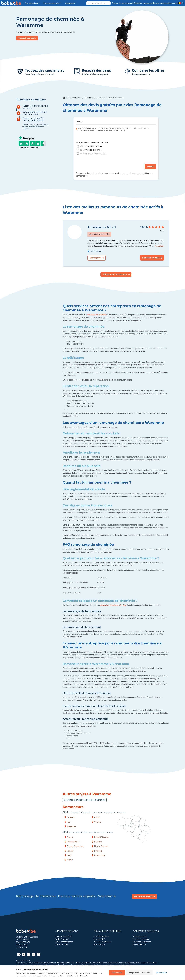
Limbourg (97, 851)
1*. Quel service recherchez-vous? (92, 143)
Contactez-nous (62, 944)
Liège (110, 98)
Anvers (69, 837)
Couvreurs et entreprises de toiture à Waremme (85, 800)
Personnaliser (162, 973)
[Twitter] (24, 954)
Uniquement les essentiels (140, 973)
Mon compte (99, 944)
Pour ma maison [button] (31, 3)
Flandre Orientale (100, 846)
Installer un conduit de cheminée (94, 153)
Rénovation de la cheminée (91, 150)
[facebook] (19, 954)
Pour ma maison (75, 98)
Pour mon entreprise (141, 939)
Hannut (96, 817)
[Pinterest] (34, 954)
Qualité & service (62, 939)
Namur (69, 860)
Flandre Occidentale (74, 846)
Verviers (96, 822)
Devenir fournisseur (102, 937)
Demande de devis (145, 896)
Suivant (150, 167)
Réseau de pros (139, 944)
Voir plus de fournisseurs (116, 274)
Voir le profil (97, 258)
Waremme (70, 826)
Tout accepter (117, 973)
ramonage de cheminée (97, 315)
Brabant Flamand (100, 837)
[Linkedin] (39, 954)
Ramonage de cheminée (94, 98)
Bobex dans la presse (64, 942)
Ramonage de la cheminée (91, 146)
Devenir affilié (99, 939)
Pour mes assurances (142, 942)
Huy (67, 822)
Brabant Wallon (72, 842)
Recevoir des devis (27, 38)
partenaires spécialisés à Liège (113, 605)
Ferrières (69, 817)
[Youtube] (29, 954)
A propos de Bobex (63, 937)
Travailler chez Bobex (103, 942)
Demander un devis (152, 258)
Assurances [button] (70, 3)
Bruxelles (97, 842)
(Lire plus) (159, 246)
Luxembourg (98, 855)
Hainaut (69, 851)
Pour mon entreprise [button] (52, 3)
